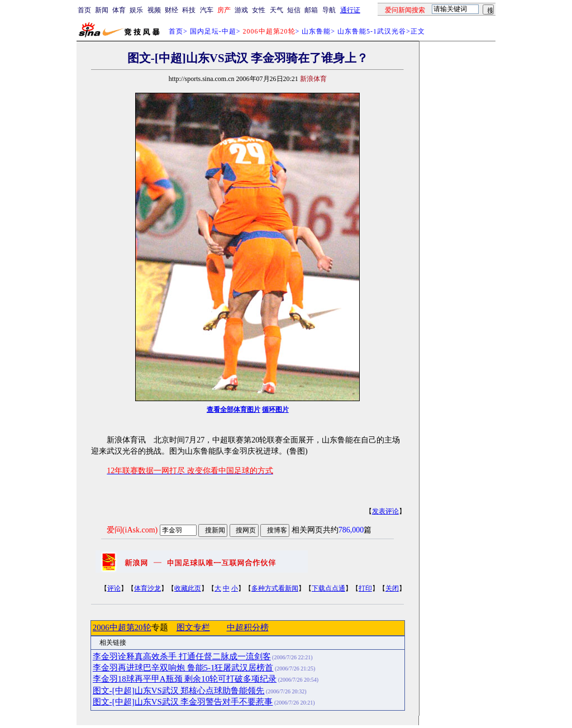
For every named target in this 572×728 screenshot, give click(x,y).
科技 (189, 10)
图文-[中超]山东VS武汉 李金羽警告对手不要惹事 (183, 702)
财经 (171, 10)
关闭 (392, 588)
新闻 (102, 10)
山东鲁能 (316, 31)
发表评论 (385, 511)
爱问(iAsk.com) (132, 530)
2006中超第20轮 (122, 627)
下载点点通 (328, 588)
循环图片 (275, 410)
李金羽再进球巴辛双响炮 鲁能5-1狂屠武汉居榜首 (183, 668)
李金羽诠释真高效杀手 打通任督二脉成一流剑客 (182, 656)
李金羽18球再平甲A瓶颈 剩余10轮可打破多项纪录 (185, 679)
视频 (154, 10)
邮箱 (311, 10)
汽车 (207, 10)
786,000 (351, 530)
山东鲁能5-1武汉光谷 (372, 31)
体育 (119, 10)
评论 (114, 588)
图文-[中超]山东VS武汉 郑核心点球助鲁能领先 (179, 691)
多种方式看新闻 (275, 588)
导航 (329, 10)
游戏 (241, 10)
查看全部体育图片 (233, 410)
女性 (259, 10)
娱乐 (136, 10)
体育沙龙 (147, 588)
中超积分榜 (248, 627)
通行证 (350, 10)
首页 (84, 10)
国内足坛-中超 (213, 31)
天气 (277, 10)
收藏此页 (188, 588)
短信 (294, 10)
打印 (365, 588)
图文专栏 (193, 627)
